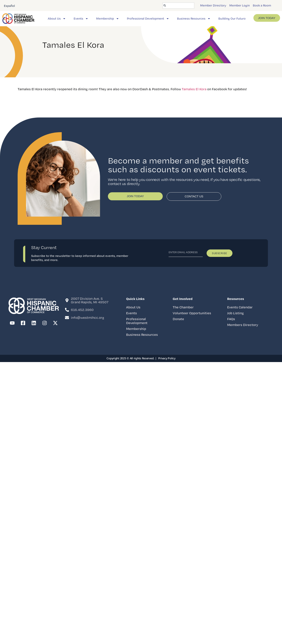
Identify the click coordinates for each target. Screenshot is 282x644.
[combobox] (178, 6)
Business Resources (194, 19)
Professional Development (148, 19)
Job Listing (235, 313)
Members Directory (243, 325)
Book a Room (262, 5)
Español (9, 6)
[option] (9, 6)
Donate (178, 319)
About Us (57, 19)
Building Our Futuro (232, 19)
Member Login (240, 5)
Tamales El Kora (194, 89)
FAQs (231, 319)
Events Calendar (240, 307)
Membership (108, 19)
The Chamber (183, 307)
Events (81, 19)
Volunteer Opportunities (192, 313)
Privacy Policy (167, 358)
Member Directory (213, 5)
